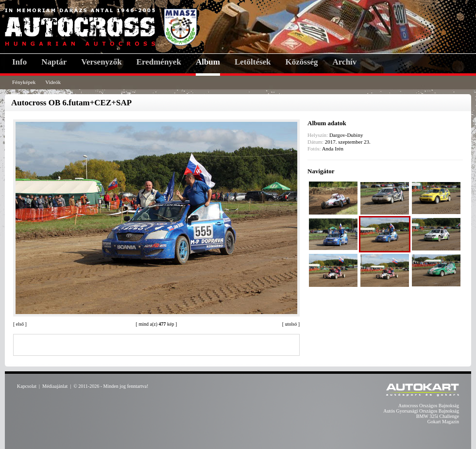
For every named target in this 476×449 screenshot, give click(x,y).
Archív (345, 62)
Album (208, 62)
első (20, 324)
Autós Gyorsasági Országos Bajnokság (421, 411)
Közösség (302, 62)
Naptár (54, 62)
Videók (53, 82)
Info (19, 62)
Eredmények (159, 62)
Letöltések (253, 62)
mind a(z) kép (156, 324)
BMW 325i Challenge (438, 416)
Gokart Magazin (443, 422)
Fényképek (24, 82)
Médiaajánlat (55, 386)
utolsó (291, 324)
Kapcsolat (27, 386)
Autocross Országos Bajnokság (429, 406)
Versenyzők (101, 62)
